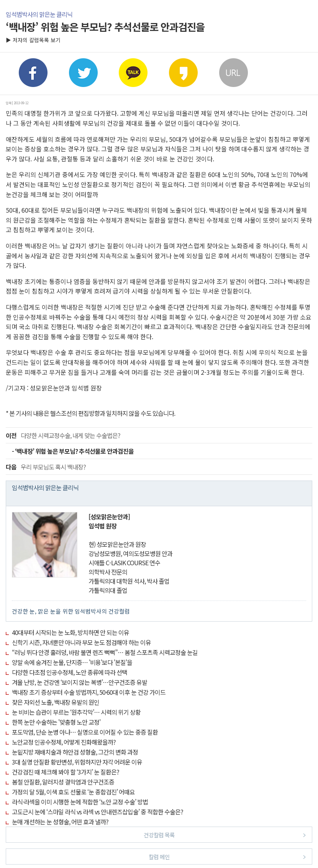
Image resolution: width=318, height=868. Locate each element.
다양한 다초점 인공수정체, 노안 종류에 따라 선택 (70, 672)
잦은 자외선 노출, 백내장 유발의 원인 (56, 702)
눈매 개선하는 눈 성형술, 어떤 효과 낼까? (60, 822)
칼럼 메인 (227, 856)
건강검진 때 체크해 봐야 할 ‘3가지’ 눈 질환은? (66, 772)
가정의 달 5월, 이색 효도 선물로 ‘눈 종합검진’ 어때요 (73, 792)
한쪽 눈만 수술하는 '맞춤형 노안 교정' (56, 722)
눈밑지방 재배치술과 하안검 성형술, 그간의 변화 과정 (75, 752)
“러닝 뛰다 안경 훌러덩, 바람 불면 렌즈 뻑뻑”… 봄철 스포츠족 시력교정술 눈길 (105, 652)
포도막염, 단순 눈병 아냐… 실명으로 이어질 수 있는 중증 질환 (85, 732)
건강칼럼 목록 (225, 834)
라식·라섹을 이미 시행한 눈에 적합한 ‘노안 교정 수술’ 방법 (80, 802)
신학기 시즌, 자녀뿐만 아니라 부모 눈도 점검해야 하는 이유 (81, 642)
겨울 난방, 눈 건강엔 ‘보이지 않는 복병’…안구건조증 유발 (79, 682)
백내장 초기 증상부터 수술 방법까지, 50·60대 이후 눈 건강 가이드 (89, 692)
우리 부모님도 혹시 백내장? (46, 467)
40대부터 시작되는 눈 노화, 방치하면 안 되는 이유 (70, 632)
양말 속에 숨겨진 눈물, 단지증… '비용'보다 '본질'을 (72, 662)
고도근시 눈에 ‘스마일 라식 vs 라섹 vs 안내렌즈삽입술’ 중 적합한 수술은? (98, 812)
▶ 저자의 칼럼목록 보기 (33, 40)
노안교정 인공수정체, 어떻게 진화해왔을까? (64, 742)
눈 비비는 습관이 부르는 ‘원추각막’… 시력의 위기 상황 (76, 712)
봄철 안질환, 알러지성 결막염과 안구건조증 (63, 782)
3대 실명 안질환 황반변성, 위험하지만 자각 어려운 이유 (77, 762)
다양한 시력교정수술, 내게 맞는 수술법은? (63, 435)
